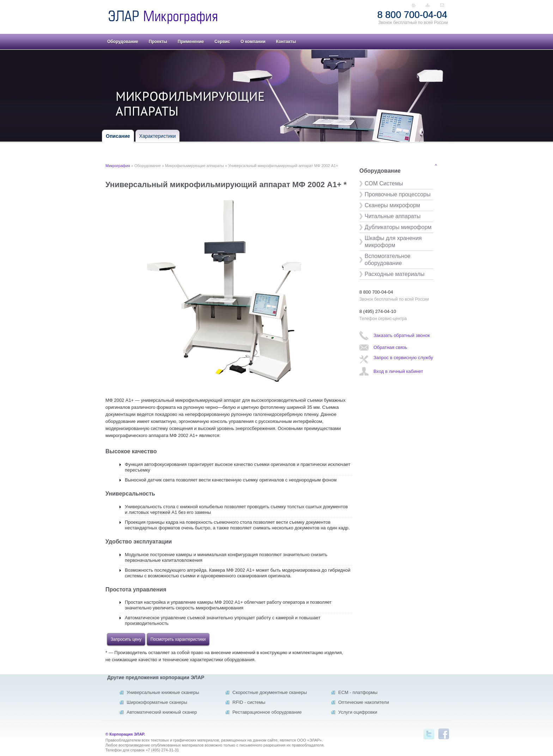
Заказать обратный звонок (402, 335)
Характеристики (158, 136)
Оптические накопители (364, 702)
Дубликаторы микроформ (398, 227)
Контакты (286, 42)
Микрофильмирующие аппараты (195, 166)
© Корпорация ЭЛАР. (125, 734)
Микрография (118, 166)
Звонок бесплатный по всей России (413, 23)
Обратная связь (390, 347)
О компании (253, 42)
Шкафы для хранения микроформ (393, 242)
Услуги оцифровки (358, 712)
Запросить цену (126, 639)
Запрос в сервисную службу (403, 358)
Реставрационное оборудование (267, 712)
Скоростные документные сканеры (270, 692)
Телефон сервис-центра (383, 319)
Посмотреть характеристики (178, 639)
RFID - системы (249, 702)
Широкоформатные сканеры (157, 702)
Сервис (222, 42)
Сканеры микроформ (392, 205)
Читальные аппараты (393, 216)
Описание (118, 136)
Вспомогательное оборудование (388, 260)
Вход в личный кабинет (398, 371)
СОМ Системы (384, 183)
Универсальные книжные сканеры (163, 692)
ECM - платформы (358, 692)
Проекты (158, 42)
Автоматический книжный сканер (162, 712)
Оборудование (123, 42)
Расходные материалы (395, 274)
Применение (191, 42)
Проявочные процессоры (398, 194)
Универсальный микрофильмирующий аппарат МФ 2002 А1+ (283, 166)
